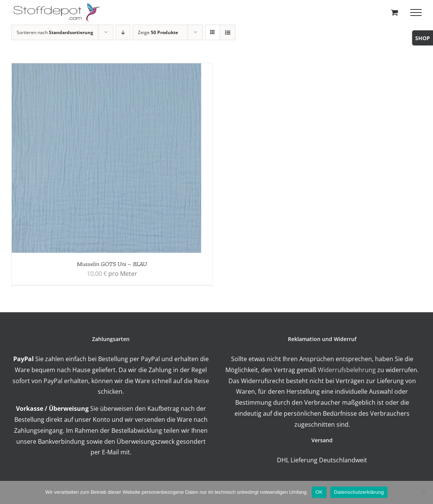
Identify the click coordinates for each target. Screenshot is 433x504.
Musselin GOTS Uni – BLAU (112, 264)
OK (319, 492)
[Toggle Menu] (416, 13)
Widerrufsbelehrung (347, 370)
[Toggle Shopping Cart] (395, 12)
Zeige (158, 32)
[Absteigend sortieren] (123, 32)
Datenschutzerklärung (359, 492)
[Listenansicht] (227, 32)
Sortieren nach (55, 32)
